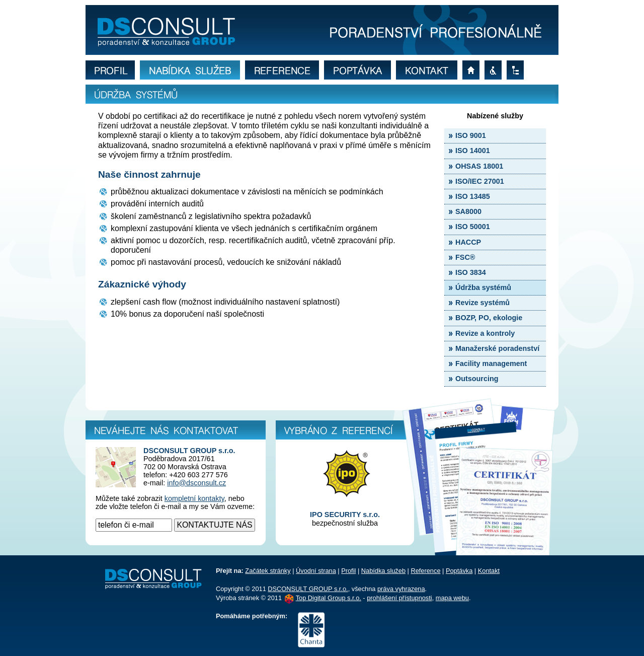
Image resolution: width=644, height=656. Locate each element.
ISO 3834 (471, 272)
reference (285, 70)
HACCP (468, 242)
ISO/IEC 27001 (480, 181)
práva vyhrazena (401, 589)
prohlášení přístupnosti (496, 70)
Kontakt (489, 571)
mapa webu (518, 70)
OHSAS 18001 (479, 166)
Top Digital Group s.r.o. (329, 598)
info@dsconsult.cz (196, 483)
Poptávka (459, 571)
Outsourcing (477, 379)
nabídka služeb (192, 70)
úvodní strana (473, 70)
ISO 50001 (473, 227)
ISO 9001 (471, 135)
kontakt (429, 70)
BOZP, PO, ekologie (489, 318)
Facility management (491, 363)
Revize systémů (482, 303)
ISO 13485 (473, 196)
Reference (425, 571)
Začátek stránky (268, 571)
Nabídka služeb (383, 571)
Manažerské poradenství (497, 348)
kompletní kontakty (194, 498)
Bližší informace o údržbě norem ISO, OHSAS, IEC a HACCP (322, 30)
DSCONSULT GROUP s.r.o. (308, 589)
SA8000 (468, 211)
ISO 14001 (473, 151)
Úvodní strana (316, 571)
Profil (348, 571)
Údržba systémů (483, 287)
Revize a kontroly (485, 333)
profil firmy (113, 70)
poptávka (360, 70)
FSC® (465, 257)
